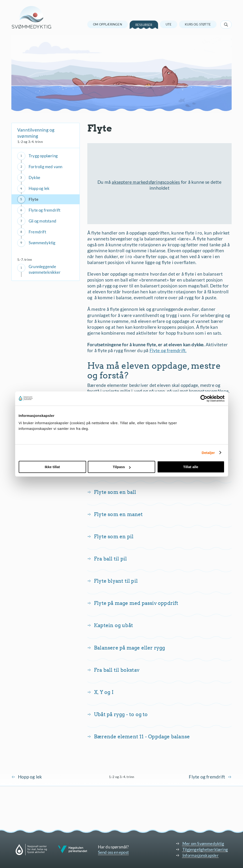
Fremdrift (37, 232)
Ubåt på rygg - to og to (121, 714)
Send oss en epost (113, 852)
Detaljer (208, 453)
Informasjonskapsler (201, 855)
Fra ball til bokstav (117, 670)
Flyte (33, 199)
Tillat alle (191, 467)
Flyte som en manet (118, 514)
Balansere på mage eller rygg (130, 648)
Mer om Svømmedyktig (203, 844)
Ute (169, 24)
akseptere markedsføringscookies (146, 182)
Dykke (34, 177)
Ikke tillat (52, 467)
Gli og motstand (42, 221)
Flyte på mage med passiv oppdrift (136, 603)
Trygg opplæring (43, 156)
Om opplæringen (108, 24)
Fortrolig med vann (46, 167)
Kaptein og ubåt (113, 625)
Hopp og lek (39, 188)
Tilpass (122, 467)
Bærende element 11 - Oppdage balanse (142, 737)
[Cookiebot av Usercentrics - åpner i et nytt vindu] (204, 398)
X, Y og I (104, 692)
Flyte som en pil (114, 537)
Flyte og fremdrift (45, 210)
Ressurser (144, 25)
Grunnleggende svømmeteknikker (45, 269)
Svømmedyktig (42, 243)
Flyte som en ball (115, 492)
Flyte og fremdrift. (168, 350)
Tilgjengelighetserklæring (205, 849)
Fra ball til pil (110, 559)
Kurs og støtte (198, 24)
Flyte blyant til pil (116, 581)
